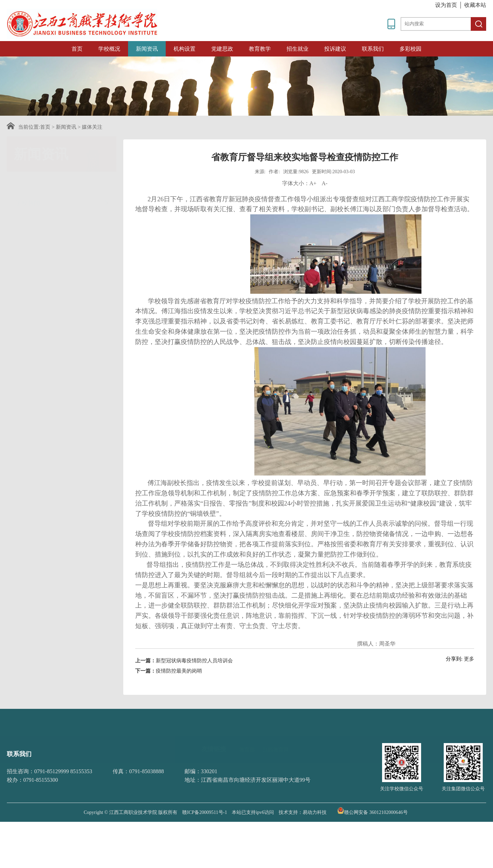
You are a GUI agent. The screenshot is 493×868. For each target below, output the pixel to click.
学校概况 (109, 49)
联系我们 (373, 49)
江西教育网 (276, 737)
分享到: (454, 678)
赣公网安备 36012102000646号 (372, 810)
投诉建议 (335, 49)
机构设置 (185, 49)
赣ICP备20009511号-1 (205, 812)
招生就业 (298, 49)
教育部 (247, 737)
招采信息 (62, 249)
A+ (313, 202)
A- (324, 202)
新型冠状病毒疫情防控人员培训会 (194, 679)
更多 (469, 678)
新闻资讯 (147, 49)
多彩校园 (410, 49)
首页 (77, 49)
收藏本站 (475, 5)
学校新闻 (62, 183)
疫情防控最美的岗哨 (179, 690)
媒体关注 (92, 127)
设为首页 (446, 5)
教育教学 (260, 49)
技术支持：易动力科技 (303, 812)
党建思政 (222, 49)
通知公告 (62, 205)
